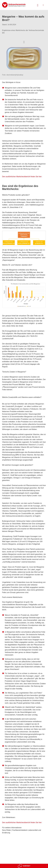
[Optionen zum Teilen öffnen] (24, 42)
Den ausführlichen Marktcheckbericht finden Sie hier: (22, 177)
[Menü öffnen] (43, 5)
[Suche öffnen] (38, 5)
